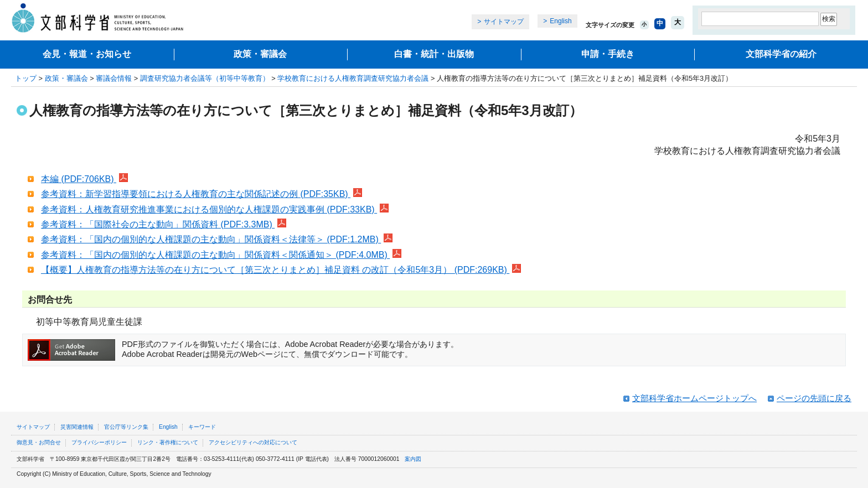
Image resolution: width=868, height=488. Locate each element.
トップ (26, 78)
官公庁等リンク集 (126, 427)
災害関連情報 (77, 427)
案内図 (413, 459)
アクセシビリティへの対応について (253, 442)
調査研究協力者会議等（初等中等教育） (205, 78)
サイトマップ (504, 22)
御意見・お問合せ (39, 442)
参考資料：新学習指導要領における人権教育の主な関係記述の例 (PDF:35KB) (201, 194)
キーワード (202, 427)
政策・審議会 (260, 54)
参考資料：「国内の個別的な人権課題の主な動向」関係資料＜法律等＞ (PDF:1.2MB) (217, 239)
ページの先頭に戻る (814, 398)
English (560, 21)
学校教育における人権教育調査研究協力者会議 (353, 78)
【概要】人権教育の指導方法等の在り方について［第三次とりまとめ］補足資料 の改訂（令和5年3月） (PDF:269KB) (281, 270)
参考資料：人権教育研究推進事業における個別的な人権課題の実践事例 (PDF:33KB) (215, 209)
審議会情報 (114, 78)
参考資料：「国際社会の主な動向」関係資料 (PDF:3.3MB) (164, 224)
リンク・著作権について (168, 442)
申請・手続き (608, 54)
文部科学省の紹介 (781, 54)
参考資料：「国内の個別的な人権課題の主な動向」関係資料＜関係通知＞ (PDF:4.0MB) (221, 255)
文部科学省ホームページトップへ (694, 398)
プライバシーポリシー (99, 442)
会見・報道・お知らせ (87, 54)
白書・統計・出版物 (434, 54)
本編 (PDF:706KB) (84, 179)
